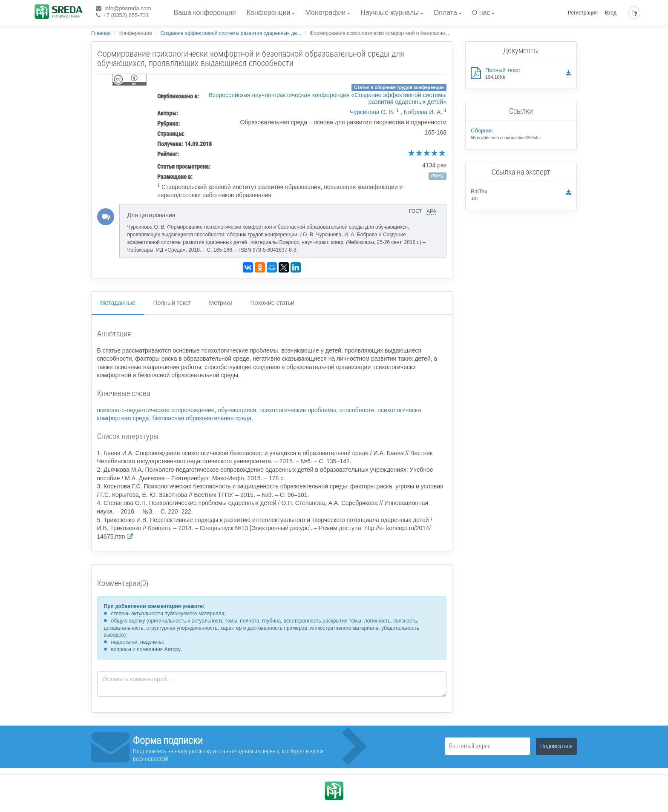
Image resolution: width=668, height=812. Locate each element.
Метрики (220, 303)
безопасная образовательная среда (202, 418)
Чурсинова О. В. (372, 112)
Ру (634, 13)
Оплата (445, 13)
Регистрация (583, 13)
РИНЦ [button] (438, 176)
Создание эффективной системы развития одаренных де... (231, 33)
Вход (611, 13)
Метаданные (118, 303)
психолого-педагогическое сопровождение (156, 410)
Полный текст (172, 303)
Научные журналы (389, 13)
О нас (481, 13)
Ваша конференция (205, 13)
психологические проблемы (298, 410)
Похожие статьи (272, 303)
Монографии (325, 13)
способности (357, 410)
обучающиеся (237, 410)
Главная (101, 33)
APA (431, 211)
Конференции (269, 13)
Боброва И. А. (423, 112)
